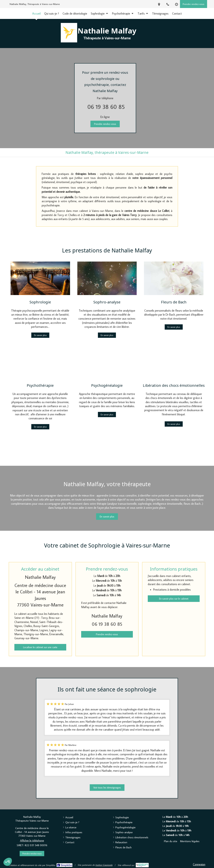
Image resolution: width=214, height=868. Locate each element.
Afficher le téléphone (32, 840)
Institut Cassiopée (104, 865)
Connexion (199, 864)
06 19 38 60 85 (106, 107)
